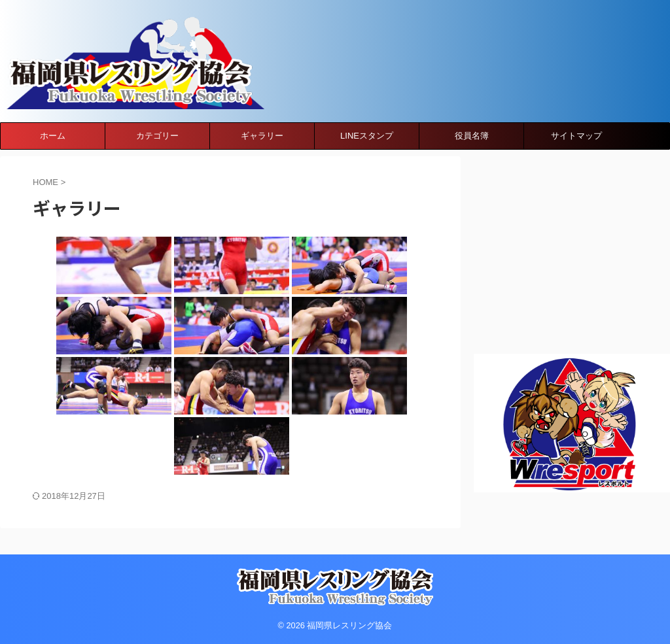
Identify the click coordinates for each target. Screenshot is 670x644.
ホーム (53, 149)
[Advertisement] (572, 251)
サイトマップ (576, 149)
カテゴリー (157, 149)
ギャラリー (262, 149)
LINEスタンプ (367, 149)
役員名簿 (472, 149)
